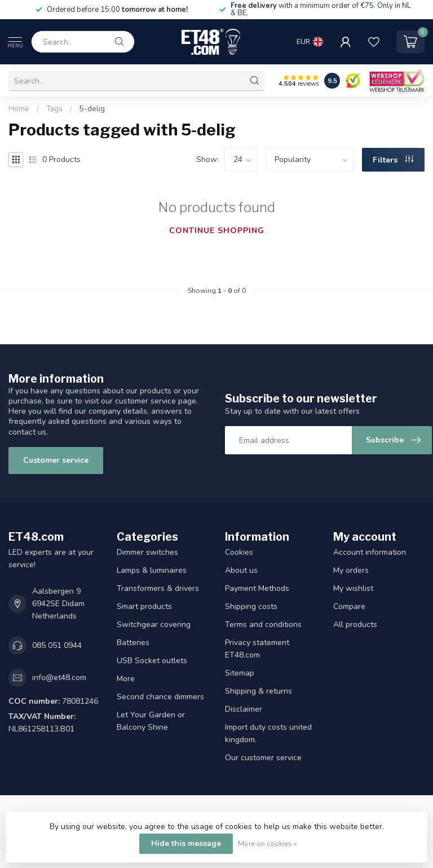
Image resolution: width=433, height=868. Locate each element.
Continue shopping (217, 231)
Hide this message (186, 843)
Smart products (144, 606)
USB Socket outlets (152, 661)
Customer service (56, 460)
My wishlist (353, 588)
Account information (370, 552)
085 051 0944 (57, 645)
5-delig (92, 109)
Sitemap (240, 673)
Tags (54, 109)
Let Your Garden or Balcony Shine (151, 721)
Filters (393, 160)
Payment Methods (257, 588)
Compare (349, 606)
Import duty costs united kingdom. (268, 733)
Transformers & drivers (158, 588)
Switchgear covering (154, 624)
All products (355, 624)
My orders (351, 570)
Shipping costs (251, 606)
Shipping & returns (259, 691)
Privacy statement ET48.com (257, 649)
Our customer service (263, 758)
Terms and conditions (263, 624)
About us (241, 570)
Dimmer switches (147, 552)
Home (19, 109)
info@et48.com (59, 678)
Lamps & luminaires (152, 570)
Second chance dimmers (160, 697)
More (126, 679)
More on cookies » (268, 843)
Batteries (133, 643)
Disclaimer (244, 709)
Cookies (239, 552)
